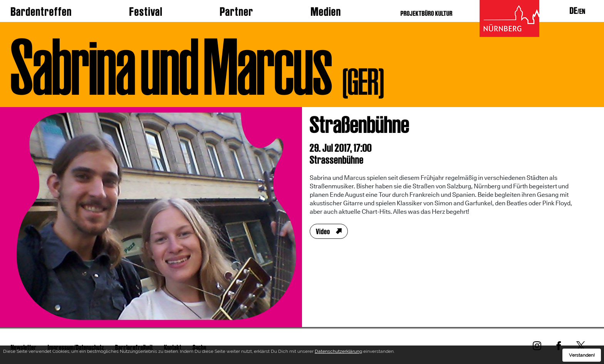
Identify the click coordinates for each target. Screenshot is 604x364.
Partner (237, 12)
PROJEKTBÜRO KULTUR (427, 13)
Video (323, 231)
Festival (146, 12)
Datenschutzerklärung (338, 352)
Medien (326, 12)
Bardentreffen (41, 12)
